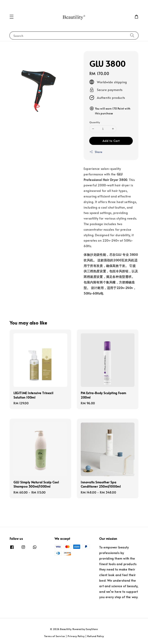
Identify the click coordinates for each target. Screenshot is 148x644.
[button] (12, 17)
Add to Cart (111, 141)
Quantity (95, 122)
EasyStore (92, 629)
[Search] (132, 35)
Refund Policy (96, 636)
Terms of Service (55, 636)
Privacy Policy (76, 636)
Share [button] (96, 152)
